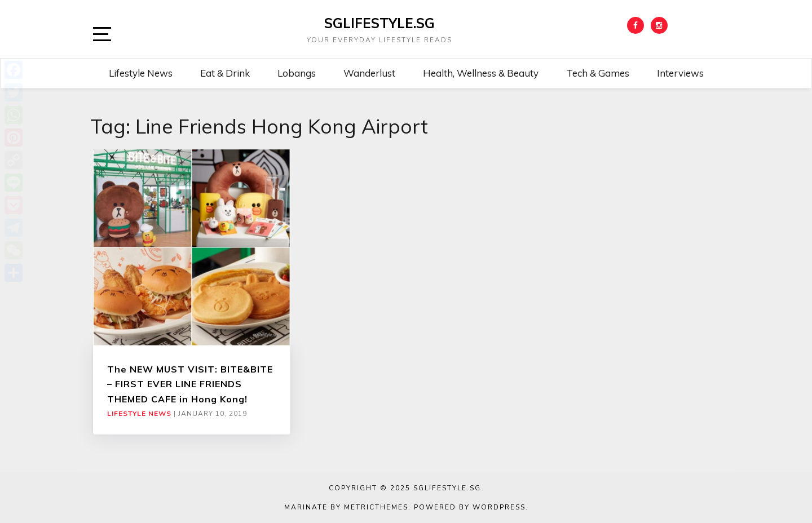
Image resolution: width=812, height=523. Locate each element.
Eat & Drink (225, 73)
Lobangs (297, 73)
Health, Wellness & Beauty (481, 73)
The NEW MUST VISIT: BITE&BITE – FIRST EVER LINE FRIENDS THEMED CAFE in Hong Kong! (190, 384)
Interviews (680, 73)
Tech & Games (598, 73)
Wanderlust (369, 73)
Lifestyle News (141, 73)
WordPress (499, 507)
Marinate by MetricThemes (346, 507)
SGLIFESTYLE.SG (379, 23)
